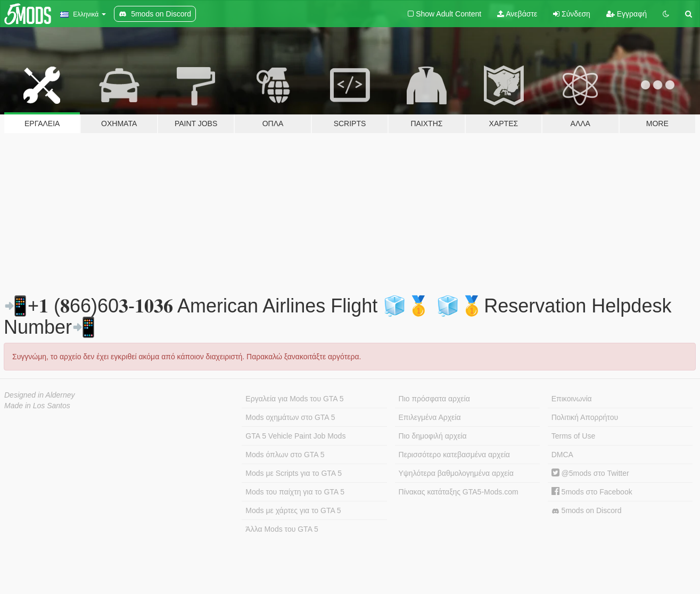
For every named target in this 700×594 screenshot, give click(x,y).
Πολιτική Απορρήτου (585, 417)
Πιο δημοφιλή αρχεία (433, 436)
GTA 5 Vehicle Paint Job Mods (295, 436)
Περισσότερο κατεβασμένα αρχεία (454, 455)
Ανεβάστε (517, 14)
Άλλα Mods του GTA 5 (282, 529)
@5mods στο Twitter (590, 473)
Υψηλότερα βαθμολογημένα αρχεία (456, 473)
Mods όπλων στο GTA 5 (285, 455)
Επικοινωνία (572, 399)
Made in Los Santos (37, 406)
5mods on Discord (587, 511)
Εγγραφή (627, 14)
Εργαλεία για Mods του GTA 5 (294, 399)
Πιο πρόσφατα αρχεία (434, 399)
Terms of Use (573, 436)
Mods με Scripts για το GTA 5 (294, 473)
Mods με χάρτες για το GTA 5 (293, 510)
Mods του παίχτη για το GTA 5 (295, 492)
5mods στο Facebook (592, 492)
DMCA (562, 455)
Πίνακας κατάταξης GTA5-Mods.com (459, 492)
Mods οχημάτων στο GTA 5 (290, 417)
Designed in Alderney (40, 395)
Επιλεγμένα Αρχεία (430, 417)
